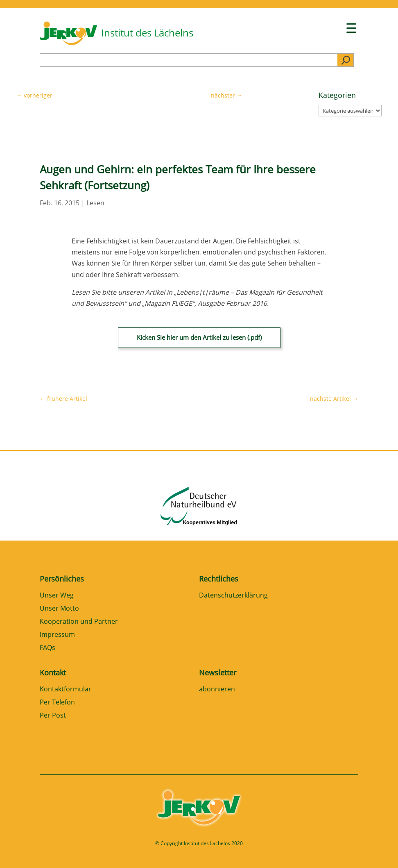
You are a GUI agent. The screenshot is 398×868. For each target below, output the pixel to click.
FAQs (47, 648)
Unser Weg (57, 596)
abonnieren (217, 690)
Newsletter (218, 673)
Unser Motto (59, 609)
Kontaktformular (66, 690)
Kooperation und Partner (79, 622)
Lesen (95, 203)
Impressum (57, 635)
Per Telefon (57, 703)
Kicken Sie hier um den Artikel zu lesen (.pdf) (199, 337)
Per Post (53, 716)
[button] (18, 850)
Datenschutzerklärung (233, 596)
